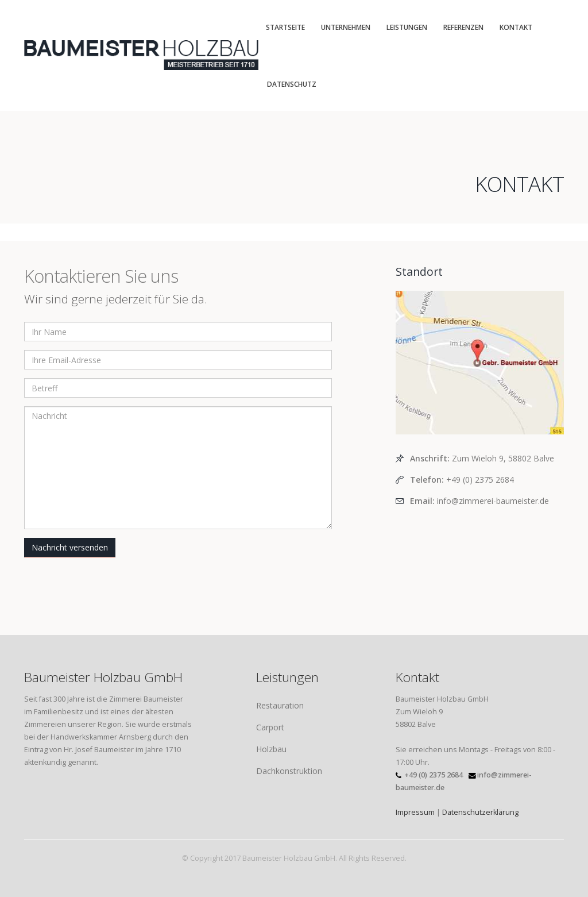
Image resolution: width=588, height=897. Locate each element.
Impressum (415, 812)
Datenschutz (292, 84)
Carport (270, 727)
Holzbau (271, 749)
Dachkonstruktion (289, 771)
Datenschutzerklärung (480, 812)
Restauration (280, 705)
